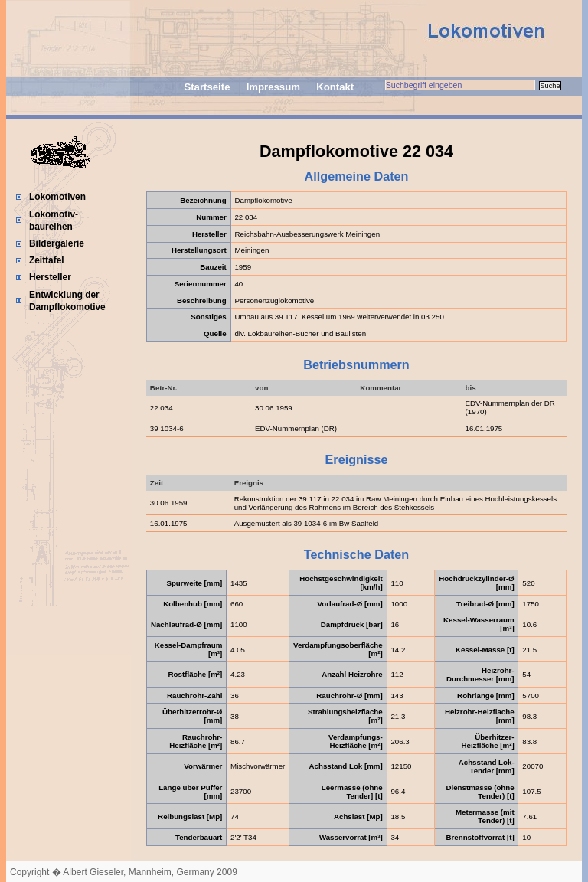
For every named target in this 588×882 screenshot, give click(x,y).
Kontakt (335, 87)
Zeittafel (47, 260)
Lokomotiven (57, 197)
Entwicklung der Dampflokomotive (67, 301)
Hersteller (50, 277)
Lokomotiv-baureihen (54, 220)
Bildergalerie (57, 243)
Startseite (207, 87)
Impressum (273, 87)
